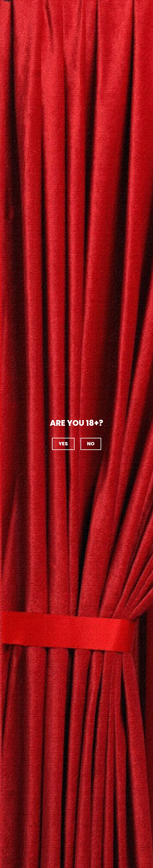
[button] (63, 444)
